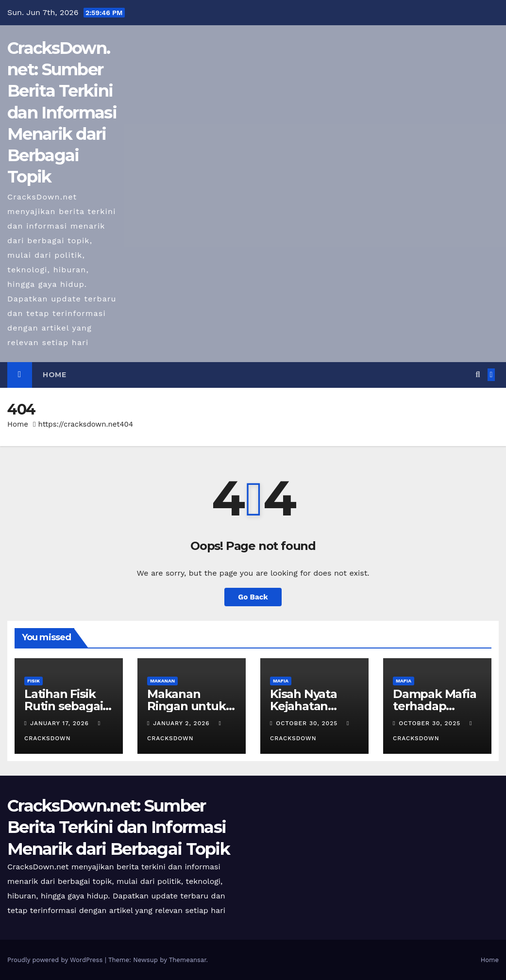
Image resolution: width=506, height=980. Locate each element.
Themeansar (188, 960)
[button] (478, 374)
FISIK (34, 681)
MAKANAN (162, 681)
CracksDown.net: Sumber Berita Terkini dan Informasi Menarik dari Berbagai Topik (62, 112)
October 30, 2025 (308, 723)
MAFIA (281, 681)
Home (54, 375)
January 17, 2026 (60, 723)
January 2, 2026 (182, 723)
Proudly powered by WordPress (56, 960)
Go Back (253, 597)
